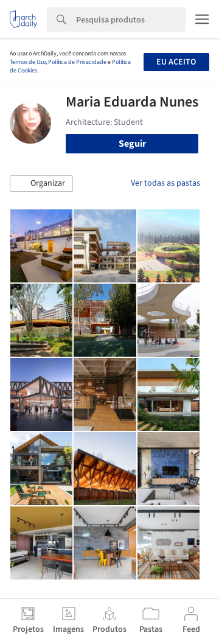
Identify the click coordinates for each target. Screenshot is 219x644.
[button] (41, 184)
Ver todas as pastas (165, 183)
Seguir (132, 144)
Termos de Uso (28, 62)
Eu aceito (176, 62)
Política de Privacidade (77, 62)
